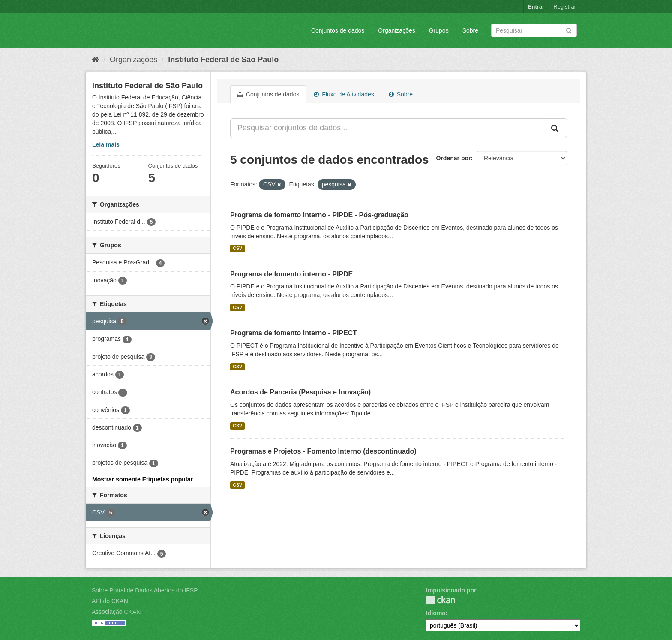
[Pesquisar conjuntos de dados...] (387, 128)
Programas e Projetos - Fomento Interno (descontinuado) (323, 451)
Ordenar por (454, 158)
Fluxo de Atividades (344, 94)
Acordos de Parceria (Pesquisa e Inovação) (300, 392)
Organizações (396, 30)
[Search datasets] (534, 30)
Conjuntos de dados (338, 30)
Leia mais (106, 144)
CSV (237, 249)
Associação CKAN (116, 612)
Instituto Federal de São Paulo (223, 60)
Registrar (565, 7)
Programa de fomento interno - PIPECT (294, 333)
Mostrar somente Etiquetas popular (142, 479)
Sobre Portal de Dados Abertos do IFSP (145, 590)
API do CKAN (110, 601)
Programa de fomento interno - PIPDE (291, 274)
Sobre (470, 30)
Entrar (536, 7)
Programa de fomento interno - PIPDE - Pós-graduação (319, 215)
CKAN (441, 600)
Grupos (439, 30)
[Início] (95, 60)
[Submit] (569, 30)
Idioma (436, 613)
